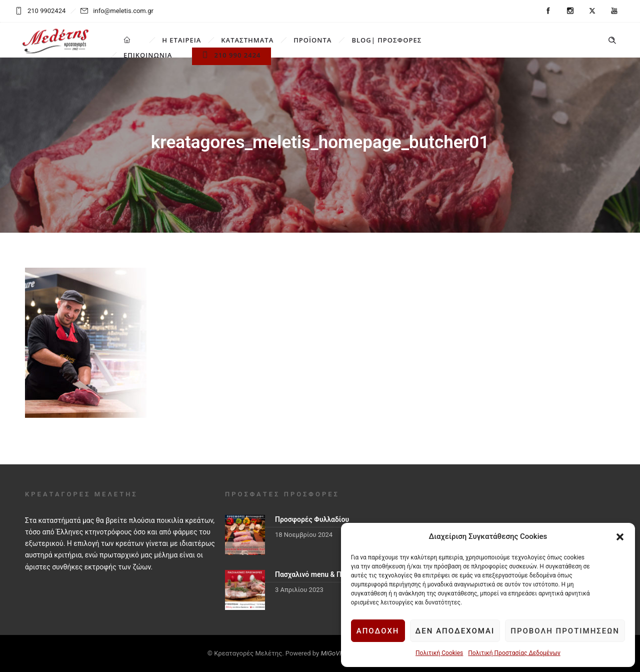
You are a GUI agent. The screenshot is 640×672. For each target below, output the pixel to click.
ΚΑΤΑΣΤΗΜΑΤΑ (247, 40)
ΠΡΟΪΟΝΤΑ (312, 40)
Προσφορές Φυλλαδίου (312, 519)
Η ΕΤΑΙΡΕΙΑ (181, 40)
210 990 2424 (231, 55)
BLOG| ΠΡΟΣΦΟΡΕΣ (386, 40)
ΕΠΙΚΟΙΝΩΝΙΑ (148, 55)
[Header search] (612, 41)
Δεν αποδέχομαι (455, 631)
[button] (620, 537)
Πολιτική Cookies (439, 653)
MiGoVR (332, 653)
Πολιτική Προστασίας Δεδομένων (514, 653)
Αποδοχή (378, 631)
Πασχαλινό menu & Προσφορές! (325, 574)
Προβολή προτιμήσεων (565, 631)
